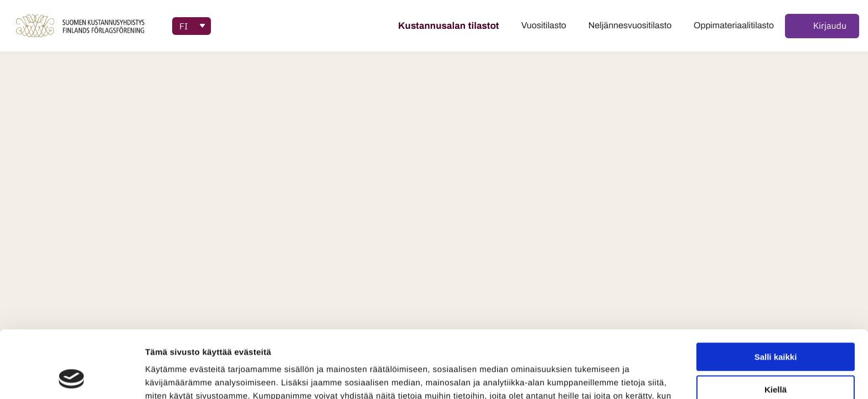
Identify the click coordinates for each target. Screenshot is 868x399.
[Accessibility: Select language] (192, 26)
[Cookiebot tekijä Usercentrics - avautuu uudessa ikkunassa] (72, 377)
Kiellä (776, 327)
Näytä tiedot (169, 377)
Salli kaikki (776, 294)
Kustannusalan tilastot (448, 26)
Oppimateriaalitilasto (734, 26)
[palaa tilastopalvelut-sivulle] (82, 26)
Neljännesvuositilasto (630, 26)
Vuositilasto (544, 26)
